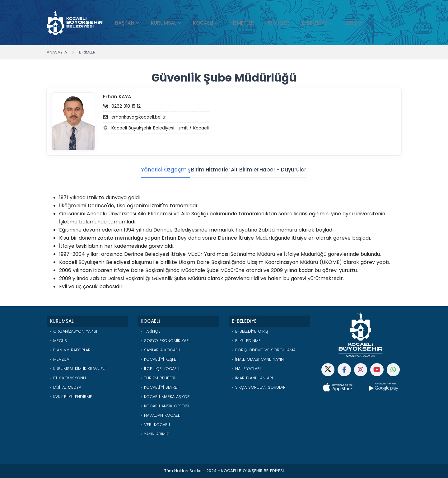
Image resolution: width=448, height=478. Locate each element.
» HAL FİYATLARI (246, 369)
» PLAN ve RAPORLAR (70, 350)
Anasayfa (57, 52)
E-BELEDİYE (314, 23)
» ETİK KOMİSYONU (68, 378)
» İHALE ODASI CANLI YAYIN (258, 359)
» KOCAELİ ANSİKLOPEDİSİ (165, 406)
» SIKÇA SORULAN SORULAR (259, 387)
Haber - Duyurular (288, 170)
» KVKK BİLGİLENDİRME (71, 397)
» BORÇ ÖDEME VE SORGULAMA (264, 350)
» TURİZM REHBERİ (158, 378)
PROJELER (278, 23)
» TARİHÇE (151, 331)
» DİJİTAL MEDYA (65, 387)
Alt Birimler (245, 170)
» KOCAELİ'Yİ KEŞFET (159, 359)
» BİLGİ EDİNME (246, 341)
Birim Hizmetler (205, 170)
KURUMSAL (164, 23)
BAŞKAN (125, 23)
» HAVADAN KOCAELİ (161, 415)
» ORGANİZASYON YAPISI (73, 331)
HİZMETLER (242, 23)
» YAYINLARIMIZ (155, 434)
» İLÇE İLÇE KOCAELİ (160, 369)
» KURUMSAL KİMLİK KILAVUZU (78, 369)
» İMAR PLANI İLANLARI (252, 378)
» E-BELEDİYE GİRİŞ (250, 331)
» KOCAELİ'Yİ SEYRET (160, 387)
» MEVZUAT (61, 359)
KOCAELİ (203, 23)
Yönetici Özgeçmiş (155, 170)
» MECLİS (58, 341)
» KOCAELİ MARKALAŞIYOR (165, 397)
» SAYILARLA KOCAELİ (160, 350)
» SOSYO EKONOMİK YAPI (165, 341)
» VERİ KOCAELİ (155, 425)
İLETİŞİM (353, 23)
